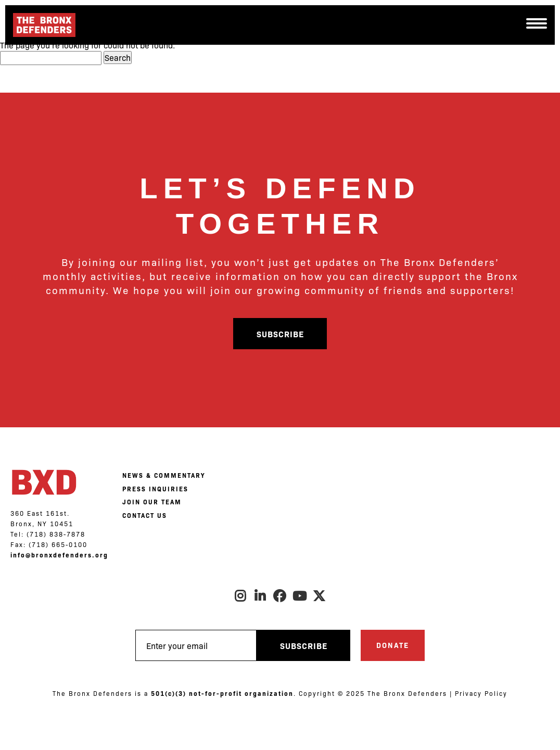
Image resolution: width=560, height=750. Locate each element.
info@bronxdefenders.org (59, 555)
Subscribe (280, 334)
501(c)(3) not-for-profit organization (222, 693)
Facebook (280, 596)
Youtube (300, 596)
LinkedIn (260, 596)
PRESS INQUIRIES (155, 489)
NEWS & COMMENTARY (164, 475)
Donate (393, 645)
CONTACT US (145, 515)
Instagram (240, 596)
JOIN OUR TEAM (152, 502)
